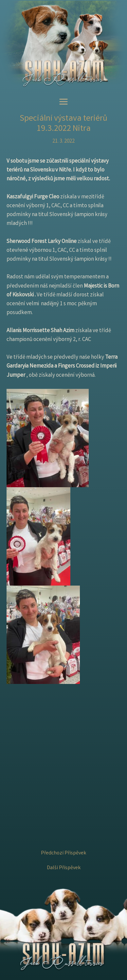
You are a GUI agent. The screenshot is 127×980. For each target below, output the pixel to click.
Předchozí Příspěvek (63, 853)
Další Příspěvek (64, 868)
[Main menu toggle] (63, 102)
